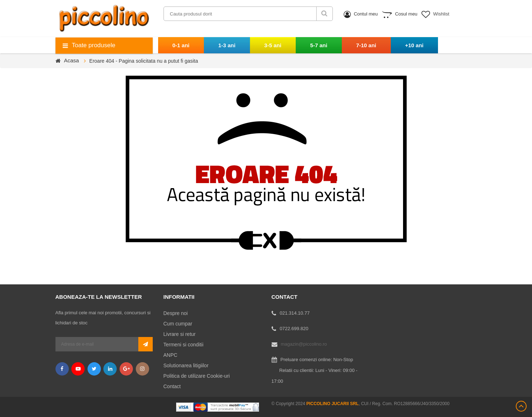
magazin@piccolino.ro (304, 344)
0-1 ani (181, 45)
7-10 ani (366, 45)
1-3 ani (227, 45)
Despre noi (176, 313)
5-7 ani (319, 45)
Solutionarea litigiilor (186, 365)
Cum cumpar (178, 324)
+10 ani (414, 45)
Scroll (521, 406)
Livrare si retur (180, 334)
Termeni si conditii (184, 345)
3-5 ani (273, 45)
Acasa (72, 60)
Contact (172, 386)
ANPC (171, 355)
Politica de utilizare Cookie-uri (197, 376)
